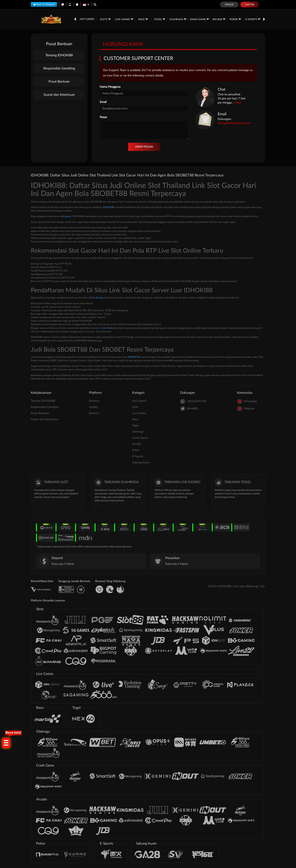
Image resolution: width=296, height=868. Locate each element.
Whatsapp (247, 401)
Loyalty (93, 407)
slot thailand (109, 328)
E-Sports (253, 19)
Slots (105, 19)
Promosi (94, 401)
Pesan (103, 117)
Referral (94, 413)
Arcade (219, 19)
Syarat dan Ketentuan (59, 95)
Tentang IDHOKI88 (59, 55)
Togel (160, 19)
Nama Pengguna (110, 87)
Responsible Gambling (59, 68)
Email (103, 102)
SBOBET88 (134, 357)
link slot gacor (98, 298)
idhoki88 (189, 409)
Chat (238, 103)
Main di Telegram (44, 5)
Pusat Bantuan (59, 82)
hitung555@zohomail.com (234, 123)
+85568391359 (193, 401)
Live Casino (124, 19)
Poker (235, 19)
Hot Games (87, 19)
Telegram (246, 409)
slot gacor (66, 216)
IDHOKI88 (109, 207)
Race (143, 19)
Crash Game (199, 19)
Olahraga (178, 19)
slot (75, 202)
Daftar (250, 5)
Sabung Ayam (141, 463)
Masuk (229, 5)
